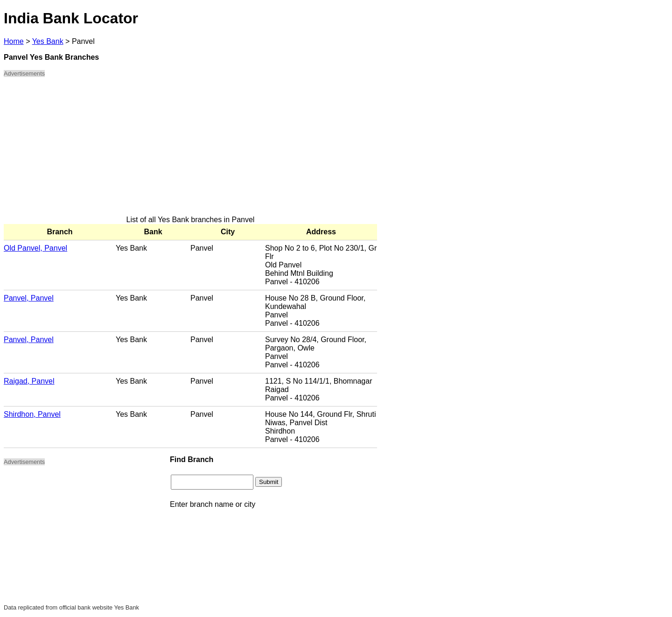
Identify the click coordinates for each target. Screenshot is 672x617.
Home (14, 41)
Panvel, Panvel (29, 298)
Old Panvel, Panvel (35, 248)
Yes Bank (48, 41)
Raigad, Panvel (29, 381)
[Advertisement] (190, 150)
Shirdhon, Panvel (32, 414)
